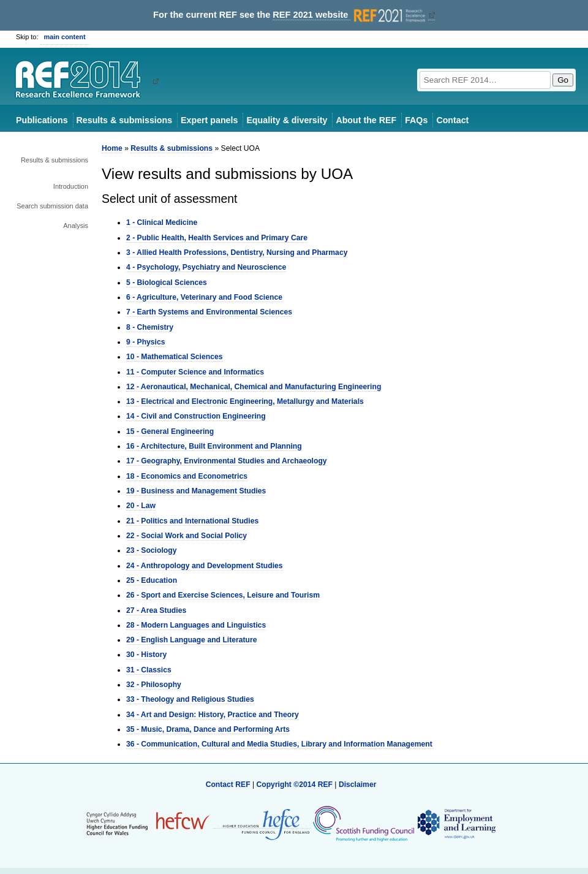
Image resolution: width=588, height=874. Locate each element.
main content (65, 37)
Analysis (76, 226)
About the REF (366, 120)
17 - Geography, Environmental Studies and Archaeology (227, 461)
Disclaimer (358, 785)
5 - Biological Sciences (167, 283)
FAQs (416, 120)
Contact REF (228, 785)
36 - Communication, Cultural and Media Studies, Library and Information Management (279, 744)
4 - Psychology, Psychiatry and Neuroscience (206, 267)
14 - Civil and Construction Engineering (196, 416)
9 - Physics (146, 342)
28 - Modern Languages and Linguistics (196, 625)
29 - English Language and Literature (191, 640)
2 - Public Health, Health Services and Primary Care (217, 238)
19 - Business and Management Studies (196, 491)
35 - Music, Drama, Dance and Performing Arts (208, 729)
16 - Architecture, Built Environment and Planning (214, 446)
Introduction (71, 186)
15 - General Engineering (170, 431)
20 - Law (141, 506)
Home (112, 148)
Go (563, 80)
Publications (42, 120)
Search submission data (52, 206)
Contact (452, 120)
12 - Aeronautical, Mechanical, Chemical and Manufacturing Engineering (254, 387)
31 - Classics (149, 670)
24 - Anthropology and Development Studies (205, 566)
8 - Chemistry (150, 327)
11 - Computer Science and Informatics (195, 372)
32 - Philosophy (154, 685)
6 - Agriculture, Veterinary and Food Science (204, 297)
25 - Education (152, 580)
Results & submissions (124, 120)
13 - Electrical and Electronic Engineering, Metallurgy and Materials (245, 401)
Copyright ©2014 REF (295, 785)
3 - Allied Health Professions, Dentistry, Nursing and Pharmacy (237, 253)
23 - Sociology (151, 550)
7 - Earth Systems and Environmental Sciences (209, 312)
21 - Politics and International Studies (192, 521)
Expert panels (209, 120)
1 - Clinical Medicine (162, 222)
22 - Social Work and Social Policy (187, 536)
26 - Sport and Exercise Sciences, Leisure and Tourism (223, 595)
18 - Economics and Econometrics (187, 476)
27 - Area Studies (156, 610)
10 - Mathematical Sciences (174, 357)
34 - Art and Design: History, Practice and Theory (213, 715)
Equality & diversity (287, 120)
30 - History (146, 655)
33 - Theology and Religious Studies (190, 699)
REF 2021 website (350, 15)
